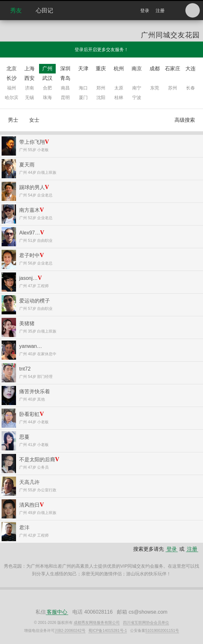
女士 (34, 120)
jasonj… (28, 278)
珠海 (47, 97)
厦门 (83, 97)
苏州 (173, 88)
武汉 (47, 78)
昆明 (65, 97)
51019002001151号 (162, 631)
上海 (29, 69)
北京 (12, 69)
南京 (137, 69)
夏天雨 (27, 165)
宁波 (137, 97)
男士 (13, 120)
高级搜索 (185, 120)
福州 (12, 88)
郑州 (101, 88)
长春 (191, 88)
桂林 (119, 97)
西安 (29, 78)
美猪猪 (27, 323)
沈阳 (101, 97)
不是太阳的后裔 (37, 460)
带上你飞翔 (32, 142)
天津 (83, 69)
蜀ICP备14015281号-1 (108, 631)
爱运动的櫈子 (35, 301)
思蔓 (24, 437)
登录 (145, 11)
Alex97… (30, 233)
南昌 (65, 88)
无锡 (29, 97)
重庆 (101, 69)
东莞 (155, 88)
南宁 (137, 88)
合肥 (47, 88)
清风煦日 (29, 505)
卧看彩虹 (29, 414)
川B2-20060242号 (70, 631)
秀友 (16, 11)
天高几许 (29, 482)
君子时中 (29, 255)
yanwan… (31, 346)
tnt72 (25, 369)
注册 (160, 11)
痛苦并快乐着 (35, 391)
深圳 (65, 69)
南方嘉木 (29, 210)
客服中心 (57, 612)
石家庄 (173, 69)
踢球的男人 (32, 187)
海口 (83, 88)
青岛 (65, 78)
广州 (47, 69)
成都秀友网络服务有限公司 (97, 623)
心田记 (45, 11)
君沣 (24, 528)
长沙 (12, 78)
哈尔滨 (12, 97)
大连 (191, 69)
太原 (119, 88)
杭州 (119, 69)
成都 (155, 69)
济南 (29, 88)
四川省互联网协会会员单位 (146, 623)
